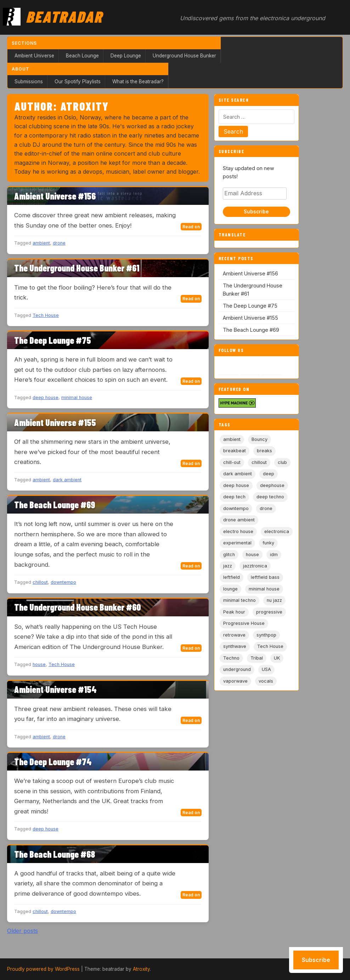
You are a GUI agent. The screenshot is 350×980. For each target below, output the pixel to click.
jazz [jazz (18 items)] (228, 566)
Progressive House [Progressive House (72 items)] (244, 623)
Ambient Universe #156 (250, 273)
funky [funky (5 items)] (268, 543)
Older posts (22, 931)
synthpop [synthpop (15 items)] (266, 635)
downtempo (63, 582)
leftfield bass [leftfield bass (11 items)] (265, 577)
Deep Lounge (126, 56)
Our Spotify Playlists (78, 82)
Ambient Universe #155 (250, 318)
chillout (40, 582)
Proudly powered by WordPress (43, 969)
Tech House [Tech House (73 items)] (270, 646)
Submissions (29, 82)
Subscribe (256, 212)
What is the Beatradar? (138, 82)
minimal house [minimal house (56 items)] (264, 589)
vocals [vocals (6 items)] (266, 681)
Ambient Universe (34, 56)
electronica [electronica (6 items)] (277, 531)
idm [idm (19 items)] (274, 555)
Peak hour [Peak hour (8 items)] (234, 612)
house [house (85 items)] (252, 555)
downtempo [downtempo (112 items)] (236, 508)
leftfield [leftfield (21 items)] (232, 577)
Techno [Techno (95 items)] (231, 658)
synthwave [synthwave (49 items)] (235, 646)
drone (59, 243)
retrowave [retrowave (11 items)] (234, 635)
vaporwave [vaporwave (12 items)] (235, 681)
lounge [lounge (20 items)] (230, 589)
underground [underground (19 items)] (237, 669)
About (21, 69)
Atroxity (141, 969)
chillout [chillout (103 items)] (259, 462)
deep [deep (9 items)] (269, 474)
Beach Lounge (82, 56)
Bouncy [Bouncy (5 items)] (259, 439)
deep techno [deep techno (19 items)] (270, 497)
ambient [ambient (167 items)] (232, 439)
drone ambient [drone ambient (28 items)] (239, 520)
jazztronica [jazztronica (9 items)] (255, 566)
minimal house (77, 397)
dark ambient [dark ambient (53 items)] (238, 474)
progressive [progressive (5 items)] (269, 612)
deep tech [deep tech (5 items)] (234, 497)
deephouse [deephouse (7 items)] (272, 485)
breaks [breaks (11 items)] (264, 451)
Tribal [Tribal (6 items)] (257, 658)
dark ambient (67, 480)
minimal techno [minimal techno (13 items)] (239, 600)
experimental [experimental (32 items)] (237, 543)
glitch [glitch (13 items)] (229, 555)
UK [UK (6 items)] (277, 658)
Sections (24, 43)
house (39, 664)
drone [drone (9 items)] (266, 508)
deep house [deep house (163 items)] (236, 485)
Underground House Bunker (184, 56)
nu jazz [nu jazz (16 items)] (274, 600)
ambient (41, 243)
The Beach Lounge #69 (251, 330)
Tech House (46, 315)
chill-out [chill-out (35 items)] (232, 462)
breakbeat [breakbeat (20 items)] (235, 451)
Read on (191, 227)
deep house (46, 397)
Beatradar (64, 16)
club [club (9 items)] (282, 462)
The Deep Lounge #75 (250, 306)
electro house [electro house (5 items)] (238, 531)
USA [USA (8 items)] (266, 669)
